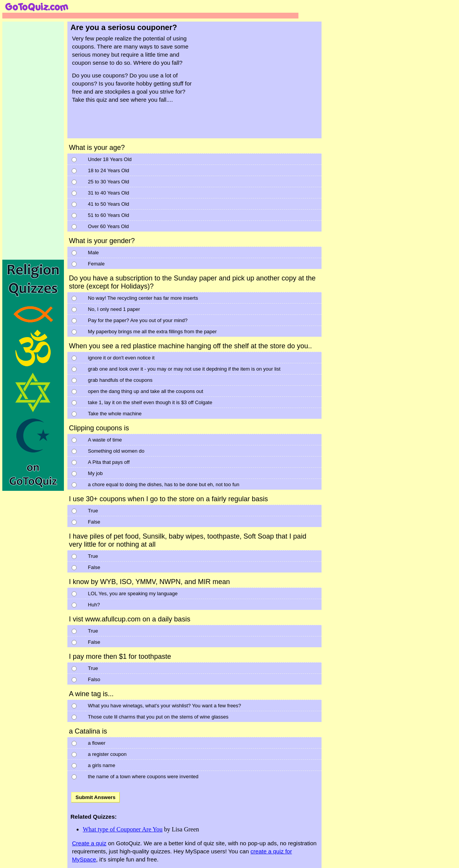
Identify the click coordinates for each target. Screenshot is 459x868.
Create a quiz (89, 843)
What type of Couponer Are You (123, 829)
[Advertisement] (262, 84)
